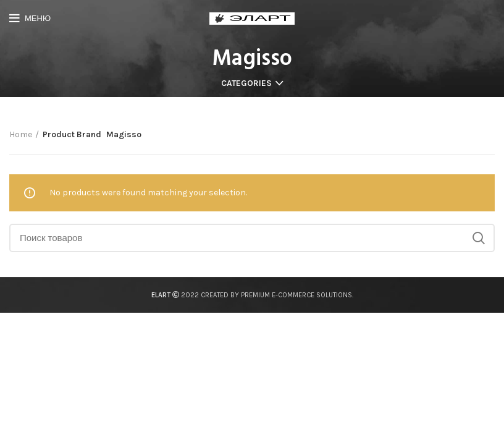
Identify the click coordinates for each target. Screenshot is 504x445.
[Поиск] (252, 238)
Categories (246, 83)
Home (21, 134)
